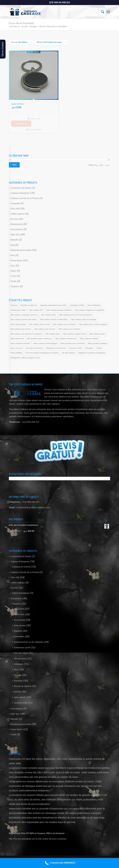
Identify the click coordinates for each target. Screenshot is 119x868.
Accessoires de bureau (21, 188)
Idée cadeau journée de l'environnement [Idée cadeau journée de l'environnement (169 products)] (75, 315)
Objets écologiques (21, 593)
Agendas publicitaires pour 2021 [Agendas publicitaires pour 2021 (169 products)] (53, 305)
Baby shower (20, 626)
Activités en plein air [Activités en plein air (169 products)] (29, 305)
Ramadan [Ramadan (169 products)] (89, 348)
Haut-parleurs (17, 229)
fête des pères (20, 659)
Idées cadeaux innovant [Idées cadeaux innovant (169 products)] (20, 343)
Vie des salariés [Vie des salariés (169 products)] (68, 353)
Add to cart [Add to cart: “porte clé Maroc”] (34, 119)
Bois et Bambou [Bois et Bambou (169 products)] (94, 305)
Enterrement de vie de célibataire (29, 642)
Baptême (18, 631)
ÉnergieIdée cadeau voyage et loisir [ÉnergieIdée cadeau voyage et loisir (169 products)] (25, 358)
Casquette (15, 203)
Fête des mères (21, 653)
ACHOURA (19, 609)
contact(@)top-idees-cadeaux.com (33, 507)
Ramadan (18, 681)
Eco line (14, 219)
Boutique (33, 26)
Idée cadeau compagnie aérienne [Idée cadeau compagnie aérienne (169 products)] (24, 315)
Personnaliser (21, 124)
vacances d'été (21, 703)
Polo (13, 255)
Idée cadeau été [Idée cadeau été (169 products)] (17, 339)
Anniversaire (20, 620)
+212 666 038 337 (31, 502)
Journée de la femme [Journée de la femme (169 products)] (34, 348)
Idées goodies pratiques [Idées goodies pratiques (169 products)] (98, 343)
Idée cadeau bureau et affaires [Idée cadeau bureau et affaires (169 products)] (59, 310)
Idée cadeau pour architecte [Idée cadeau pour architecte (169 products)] (64, 324)
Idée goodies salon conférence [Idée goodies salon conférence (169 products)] (39, 339)
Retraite (17, 692)
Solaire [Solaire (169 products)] (99, 348)
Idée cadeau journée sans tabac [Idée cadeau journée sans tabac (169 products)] (24, 319)
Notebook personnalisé (21, 250)
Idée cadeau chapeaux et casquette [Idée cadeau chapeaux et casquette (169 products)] (89, 310)
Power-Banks (17, 261)
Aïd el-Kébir (19, 614)
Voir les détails (34, 130)
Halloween (19, 664)
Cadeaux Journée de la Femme (25, 198)
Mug (13, 245)
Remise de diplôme (23, 686)
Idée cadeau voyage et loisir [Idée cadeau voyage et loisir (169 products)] (75, 334)
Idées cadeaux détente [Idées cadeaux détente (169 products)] (89, 339)
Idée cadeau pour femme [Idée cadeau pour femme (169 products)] (21, 329)
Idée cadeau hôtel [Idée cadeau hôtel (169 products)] (48, 315)
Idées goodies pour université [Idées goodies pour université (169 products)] (72, 343)
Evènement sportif (22, 648)
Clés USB (15, 209)
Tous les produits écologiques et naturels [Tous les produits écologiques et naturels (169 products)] (42, 353)
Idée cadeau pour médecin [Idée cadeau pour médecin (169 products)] (69, 329)
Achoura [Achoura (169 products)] (14, 305)
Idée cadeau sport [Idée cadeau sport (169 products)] (53, 334)
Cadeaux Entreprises (20, 193)
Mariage (18, 675)
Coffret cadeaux (18, 214)
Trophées (15, 286)
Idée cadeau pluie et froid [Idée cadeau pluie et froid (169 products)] (39, 324)
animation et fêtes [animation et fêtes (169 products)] (77, 305)
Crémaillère (19, 637)
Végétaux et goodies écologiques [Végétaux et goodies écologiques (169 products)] (92, 353)
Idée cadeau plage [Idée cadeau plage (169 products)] (18, 324)
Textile (13, 281)
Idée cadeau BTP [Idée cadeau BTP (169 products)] (36, 310)
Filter (14, 165)
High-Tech (15, 235)
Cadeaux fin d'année (22, 567)
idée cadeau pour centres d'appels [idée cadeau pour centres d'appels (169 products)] (93, 324)
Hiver (16, 670)
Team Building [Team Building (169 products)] (16, 353)
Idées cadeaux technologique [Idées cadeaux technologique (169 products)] (45, 343)
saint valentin (20, 697)
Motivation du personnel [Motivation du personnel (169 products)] (56, 348)
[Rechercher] (101, 12)
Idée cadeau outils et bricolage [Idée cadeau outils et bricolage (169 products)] (83, 319)
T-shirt (13, 276)
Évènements (16, 224)
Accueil (24, 26)
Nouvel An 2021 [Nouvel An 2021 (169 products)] (75, 348)
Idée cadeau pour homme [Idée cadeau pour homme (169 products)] (45, 329)
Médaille (14, 240)
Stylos (13, 271)
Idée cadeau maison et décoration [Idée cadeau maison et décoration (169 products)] (54, 319)
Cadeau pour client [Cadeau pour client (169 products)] (18, 310)
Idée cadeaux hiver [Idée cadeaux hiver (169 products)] (97, 334)
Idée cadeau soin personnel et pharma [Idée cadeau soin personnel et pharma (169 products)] (26, 334)
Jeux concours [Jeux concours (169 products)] (16, 348)
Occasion (16, 604)
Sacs (13, 266)
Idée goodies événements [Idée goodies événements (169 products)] (66, 339)
